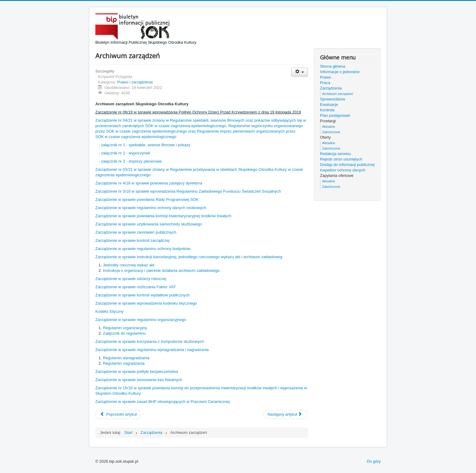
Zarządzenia (331, 88)
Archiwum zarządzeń (338, 94)
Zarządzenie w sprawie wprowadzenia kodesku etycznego (146, 303)
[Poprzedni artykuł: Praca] (118, 414)
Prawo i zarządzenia (135, 82)
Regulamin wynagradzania (126, 358)
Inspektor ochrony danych (343, 170)
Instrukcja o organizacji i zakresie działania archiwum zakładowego (161, 270)
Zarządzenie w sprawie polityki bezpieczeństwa (137, 372)
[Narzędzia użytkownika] (299, 72)
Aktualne (329, 127)
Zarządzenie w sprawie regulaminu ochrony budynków (143, 249)
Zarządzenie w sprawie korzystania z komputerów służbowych (150, 341)
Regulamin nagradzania (124, 363)
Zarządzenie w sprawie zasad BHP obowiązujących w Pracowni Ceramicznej (163, 402)
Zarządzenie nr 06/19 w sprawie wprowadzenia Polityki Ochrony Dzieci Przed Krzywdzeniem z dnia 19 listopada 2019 (198, 112)
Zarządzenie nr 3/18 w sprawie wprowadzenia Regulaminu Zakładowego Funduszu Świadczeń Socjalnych (188, 191)
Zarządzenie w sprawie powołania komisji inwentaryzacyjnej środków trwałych (163, 216)
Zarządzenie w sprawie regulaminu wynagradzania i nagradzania (152, 350)
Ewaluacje (329, 105)
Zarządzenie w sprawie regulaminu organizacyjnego (141, 320)
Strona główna (333, 66)
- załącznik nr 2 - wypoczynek (124, 153)
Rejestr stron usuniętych (341, 159)
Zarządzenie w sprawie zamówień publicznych (136, 232)
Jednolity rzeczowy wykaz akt (129, 265)
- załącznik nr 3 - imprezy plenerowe (130, 161)
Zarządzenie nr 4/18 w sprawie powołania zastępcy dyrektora (149, 183)
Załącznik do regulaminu (124, 333)
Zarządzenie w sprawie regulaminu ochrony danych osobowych (151, 208)
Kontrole (327, 110)
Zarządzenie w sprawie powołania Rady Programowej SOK (147, 199)
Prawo (326, 77)
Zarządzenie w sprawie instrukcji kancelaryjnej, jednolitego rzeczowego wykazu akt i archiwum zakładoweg (189, 257)
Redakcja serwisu (335, 154)
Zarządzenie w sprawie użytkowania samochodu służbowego (149, 224)
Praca (325, 83)
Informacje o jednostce (340, 72)
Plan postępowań (335, 115)
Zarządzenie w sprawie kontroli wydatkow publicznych (143, 295)
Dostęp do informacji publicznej (347, 165)
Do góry (374, 461)
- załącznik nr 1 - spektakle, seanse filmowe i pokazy (144, 145)
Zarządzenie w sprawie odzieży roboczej (131, 279)
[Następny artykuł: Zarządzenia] (285, 414)
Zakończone (331, 132)
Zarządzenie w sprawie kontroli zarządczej (132, 240)
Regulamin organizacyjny (125, 328)
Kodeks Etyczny (109, 311)
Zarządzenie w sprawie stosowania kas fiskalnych (139, 380)
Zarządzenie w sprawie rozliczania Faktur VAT (136, 287)
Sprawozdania (332, 99)
